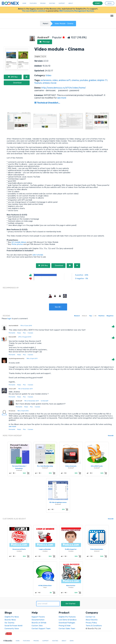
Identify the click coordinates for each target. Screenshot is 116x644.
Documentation (38, 620)
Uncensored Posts (19, 549)
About (71, 3)
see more (61, 98)
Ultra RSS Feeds (97, 466)
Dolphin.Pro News (12, 617)
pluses (30, 333)
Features (33, 3)
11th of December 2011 (25, 389)
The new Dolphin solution (34, 11)
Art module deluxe (19, 242)
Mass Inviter (71, 586)
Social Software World (13, 626)
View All (111, 436)
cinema (75, 80)
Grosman (12, 411)
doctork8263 (13, 326)
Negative (110, 316)
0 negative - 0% (82, 278)
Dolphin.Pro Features (67, 617)
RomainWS (12, 337)
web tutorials (38, 255)
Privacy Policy (91, 623)
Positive (101, 316)
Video (49, 75)
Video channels (71, 466)
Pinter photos (17, 244)
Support (62, 3)
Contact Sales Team (67, 629)
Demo (72, 641)
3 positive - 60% (82, 275)
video (55, 80)
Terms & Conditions (94, 626)
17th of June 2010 (26, 326)
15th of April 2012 (23, 411)
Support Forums (38, 617)
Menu (111, 15)
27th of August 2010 (25, 337)
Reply (19, 333)
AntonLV (97, 551)
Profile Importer (71, 549)
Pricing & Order (65, 626)
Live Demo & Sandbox (68, 620)
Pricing (43, 3)
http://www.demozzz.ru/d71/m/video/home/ (64, 88)
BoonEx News (10, 620)
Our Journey (9, 623)
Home (24, 3)
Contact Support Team (41, 629)
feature (38, 83)
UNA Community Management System (76, 11)
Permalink (12, 333)
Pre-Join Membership (45, 466)
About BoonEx (92, 620)
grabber (92, 80)
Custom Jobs (37, 626)
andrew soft (65, 80)
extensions (46, 80)
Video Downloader (97, 549)
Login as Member (45, 549)
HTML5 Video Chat (45, 586)
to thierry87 (45, 401)
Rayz (45, 587)
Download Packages (67, 623)
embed (46, 83)
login (9, 319)
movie (53, 83)
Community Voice (12, 629)
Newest (77, 316)
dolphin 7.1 (102, 80)
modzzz (19, 551)
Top (90, 316)
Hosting (52, 3)
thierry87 (12, 389)
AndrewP (19, 401)
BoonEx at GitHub (39, 623)
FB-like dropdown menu (58, 502)
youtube (84, 80)
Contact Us (90, 617)
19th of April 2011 (32, 358)
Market (46, 24)
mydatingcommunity (17, 358)
